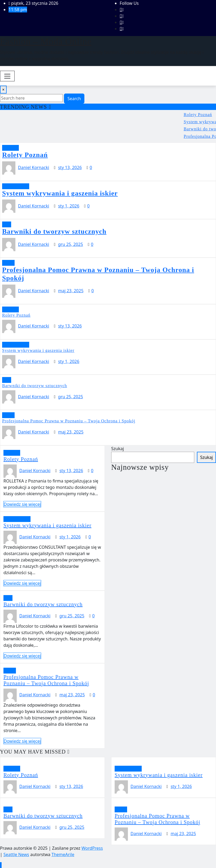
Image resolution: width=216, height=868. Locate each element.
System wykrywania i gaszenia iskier (60, 193)
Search (74, 99)
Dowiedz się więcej (22, 504)
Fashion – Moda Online (46, 41)
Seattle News (16, 854)
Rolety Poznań (25, 155)
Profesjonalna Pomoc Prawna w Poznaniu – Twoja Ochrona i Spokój (69, 421)
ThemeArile (63, 854)
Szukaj (118, 449)
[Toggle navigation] (7, 76)
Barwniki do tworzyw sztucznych (54, 231)
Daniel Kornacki (34, 167)
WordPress (92, 848)
